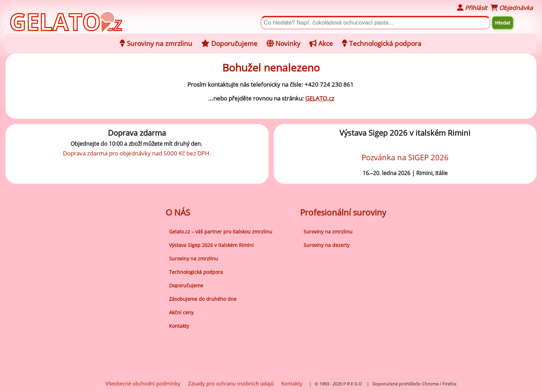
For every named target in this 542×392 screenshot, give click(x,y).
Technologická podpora (196, 272)
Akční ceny (181, 312)
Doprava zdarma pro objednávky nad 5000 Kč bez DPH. (137, 153)
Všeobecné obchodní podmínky (143, 383)
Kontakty (179, 326)
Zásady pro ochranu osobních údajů (231, 383)
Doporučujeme (186, 285)
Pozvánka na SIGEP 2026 (405, 157)
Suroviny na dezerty (326, 245)
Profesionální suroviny (343, 212)
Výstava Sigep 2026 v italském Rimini (211, 245)
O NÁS (178, 212)
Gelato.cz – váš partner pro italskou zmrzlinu (221, 232)
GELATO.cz (320, 98)
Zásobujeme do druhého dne (203, 299)
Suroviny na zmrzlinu (194, 259)
